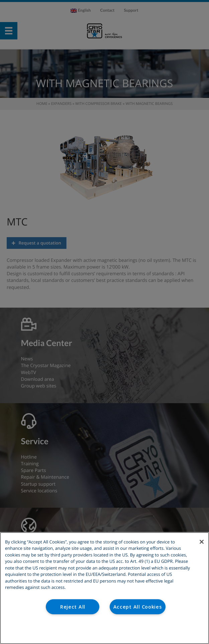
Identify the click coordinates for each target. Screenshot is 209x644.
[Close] (202, 542)
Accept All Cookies (138, 607)
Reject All (73, 607)
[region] (104, 588)
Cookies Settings (104, 630)
